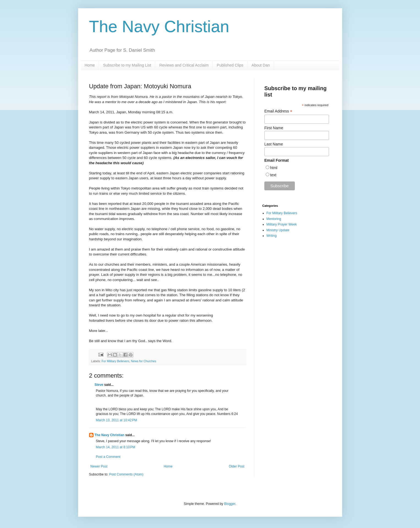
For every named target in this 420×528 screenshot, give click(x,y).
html (274, 168)
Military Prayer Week (282, 224)
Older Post (237, 466)
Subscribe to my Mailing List (127, 65)
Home (90, 65)
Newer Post (99, 466)
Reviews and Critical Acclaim (184, 65)
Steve (99, 385)
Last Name (274, 144)
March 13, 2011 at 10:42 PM (117, 420)
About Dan (261, 65)
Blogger (230, 504)
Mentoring (274, 219)
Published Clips (230, 65)
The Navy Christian (159, 27)
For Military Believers (115, 361)
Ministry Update (278, 230)
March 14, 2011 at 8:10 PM (116, 447)
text (273, 175)
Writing (272, 236)
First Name (274, 128)
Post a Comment (108, 457)
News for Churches (144, 361)
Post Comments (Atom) (126, 474)
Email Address (278, 111)
